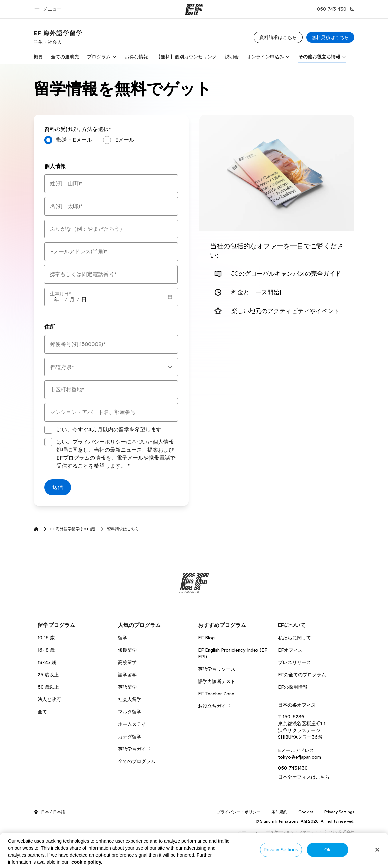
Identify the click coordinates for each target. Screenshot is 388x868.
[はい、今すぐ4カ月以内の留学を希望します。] (48, 430)
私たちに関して (295, 638)
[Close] (377, 850)
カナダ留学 (130, 737)
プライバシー (88, 442)
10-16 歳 (46, 638)
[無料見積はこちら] (330, 37)
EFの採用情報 (293, 687)
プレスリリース (295, 662)
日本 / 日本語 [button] (49, 812)
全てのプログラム (137, 761)
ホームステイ (132, 724)
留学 (123, 638)
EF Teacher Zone (216, 694)
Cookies (306, 812)
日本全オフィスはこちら (304, 777)
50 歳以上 (48, 687)
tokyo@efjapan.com (300, 757)
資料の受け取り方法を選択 (78, 129)
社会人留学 (130, 699)
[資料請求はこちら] (278, 37)
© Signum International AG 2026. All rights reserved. (305, 821)
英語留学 (127, 687)
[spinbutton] (57, 300)
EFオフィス (290, 650)
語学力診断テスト (217, 681)
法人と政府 (49, 699)
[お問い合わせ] (334, 9)
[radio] (68, 140)
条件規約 (279, 812)
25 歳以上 (48, 675)
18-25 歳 (47, 662)
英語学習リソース (217, 669)
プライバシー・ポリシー (239, 812)
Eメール (125, 140)
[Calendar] (170, 297)
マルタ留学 (130, 712)
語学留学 (127, 675)
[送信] (58, 487)
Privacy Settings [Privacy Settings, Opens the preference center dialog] (281, 850)
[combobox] (111, 367)
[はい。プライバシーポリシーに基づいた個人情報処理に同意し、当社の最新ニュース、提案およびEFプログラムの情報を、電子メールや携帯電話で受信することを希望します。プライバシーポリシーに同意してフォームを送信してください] (48, 442)
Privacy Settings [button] (339, 812)
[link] (58, 37)
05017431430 (293, 768)
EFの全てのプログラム (302, 675)
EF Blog (206, 638)
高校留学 (127, 662)
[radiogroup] (111, 143)
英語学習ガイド (134, 749)
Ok (327, 850)
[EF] (194, 9)
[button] (49, 9)
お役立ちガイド (214, 706)
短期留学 (127, 650)
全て (42, 712)
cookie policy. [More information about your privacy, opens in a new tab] (87, 862)
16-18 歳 (46, 650)
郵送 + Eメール (74, 140)
